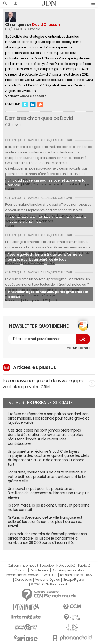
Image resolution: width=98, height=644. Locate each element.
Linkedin (32, 104)
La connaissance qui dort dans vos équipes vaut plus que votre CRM (49, 384)
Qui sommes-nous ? (23, 566)
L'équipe (47, 566)
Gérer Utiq (49, 575)
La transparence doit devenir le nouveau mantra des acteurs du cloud (47, 220)
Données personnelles (68, 570)
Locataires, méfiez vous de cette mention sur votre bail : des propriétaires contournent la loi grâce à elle (47, 477)
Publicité (84, 566)
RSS (40, 104)
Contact (21, 570)
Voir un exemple (79, 348)
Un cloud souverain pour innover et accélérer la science (46, 183)
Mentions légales (47, 580)
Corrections (23, 580)
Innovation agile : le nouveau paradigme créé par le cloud (48, 294)
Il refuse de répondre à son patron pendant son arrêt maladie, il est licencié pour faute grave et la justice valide (48, 418)
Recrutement (39, 570)
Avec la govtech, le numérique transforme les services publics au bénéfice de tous (45, 257)
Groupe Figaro (73, 580)
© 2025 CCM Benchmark (49, 584)
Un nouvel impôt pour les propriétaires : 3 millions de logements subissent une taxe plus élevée (48, 493)
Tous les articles (71, 575)
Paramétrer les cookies (23, 575)
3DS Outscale (37, 96)
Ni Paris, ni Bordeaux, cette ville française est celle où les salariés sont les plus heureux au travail (45, 522)
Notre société (66, 566)
